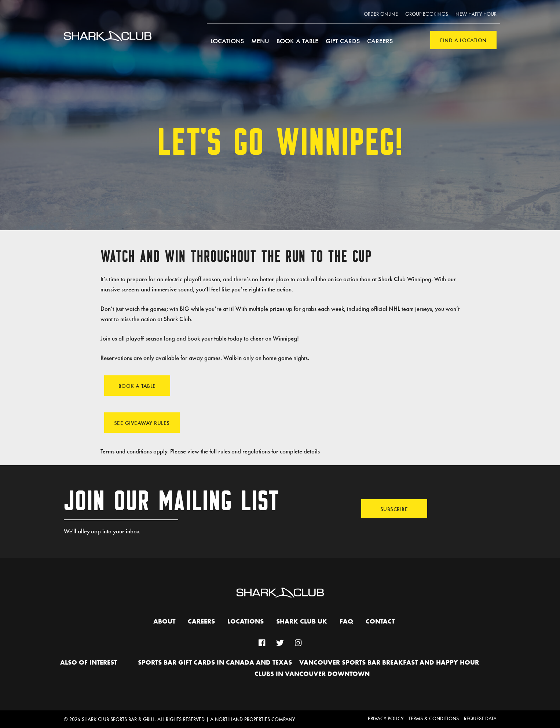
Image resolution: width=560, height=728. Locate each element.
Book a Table (297, 41)
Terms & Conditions (434, 718)
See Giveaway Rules (142, 423)
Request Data (480, 718)
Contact (380, 622)
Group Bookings (427, 14)
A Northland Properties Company (252, 719)
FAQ (346, 622)
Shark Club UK (302, 622)
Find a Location (463, 40)
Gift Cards (343, 41)
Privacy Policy (386, 718)
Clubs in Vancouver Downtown (312, 674)
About (164, 622)
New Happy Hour (476, 14)
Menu (260, 41)
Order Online (381, 14)
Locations (227, 41)
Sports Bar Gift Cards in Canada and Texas (215, 663)
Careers (380, 41)
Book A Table (137, 386)
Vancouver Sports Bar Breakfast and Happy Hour (389, 663)
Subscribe (394, 509)
